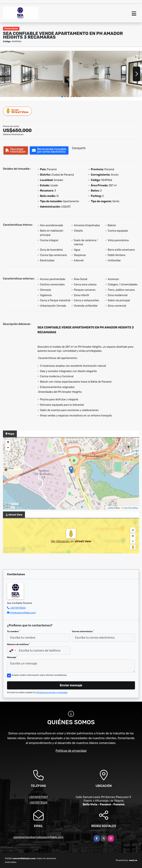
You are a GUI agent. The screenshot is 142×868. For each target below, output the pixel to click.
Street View (18, 111)
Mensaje (12, 657)
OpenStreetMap (131, 508)
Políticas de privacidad (71, 751)
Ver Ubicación (61, 541)
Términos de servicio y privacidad (52, 692)
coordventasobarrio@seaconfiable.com (38, 837)
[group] (35, 74)
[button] (62, 97)
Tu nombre (13, 631)
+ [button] (8, 443)
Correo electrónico (83, 631)
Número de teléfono (18, 644)
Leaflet (111, 508)
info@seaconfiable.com (23, 613)
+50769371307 (38, 797)
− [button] (8, 448)
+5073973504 (18, 608)
